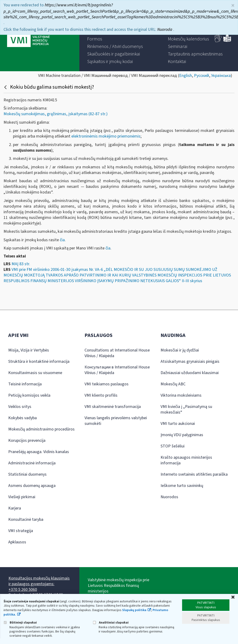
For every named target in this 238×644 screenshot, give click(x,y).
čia (62, 240)
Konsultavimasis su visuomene (35, 373)
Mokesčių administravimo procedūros (41, 429)
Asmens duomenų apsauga (32, 486)
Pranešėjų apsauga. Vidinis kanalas (39, 452)
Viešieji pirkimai (22, 497)
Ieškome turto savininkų (182, 486)
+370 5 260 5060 (23, 590)
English (186, 76)
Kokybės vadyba (22, 418)
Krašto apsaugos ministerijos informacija (186, 460)
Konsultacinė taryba (26, 520)
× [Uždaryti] (233, 6)
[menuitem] (95, 39)
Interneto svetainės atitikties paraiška (194, 474)
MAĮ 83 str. (21, 264)
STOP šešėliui (173, 446)
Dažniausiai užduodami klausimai (190, 373)
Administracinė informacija (32, 463)
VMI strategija (21, 531)
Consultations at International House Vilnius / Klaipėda (117, 353)
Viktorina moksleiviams (181, 395)
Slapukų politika (134, 610)
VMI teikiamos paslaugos (107, 384)
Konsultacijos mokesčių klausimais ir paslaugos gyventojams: (39, 581)
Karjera (15, 508)
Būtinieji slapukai (20, 622)
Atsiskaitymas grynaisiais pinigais (190, 362)
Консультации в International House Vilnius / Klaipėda (117, 370)
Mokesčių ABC (173, 384)
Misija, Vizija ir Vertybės (29, 350)
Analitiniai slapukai (111, 622)
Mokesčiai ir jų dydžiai (180, 350)
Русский (202, 76)
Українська (221, 76)
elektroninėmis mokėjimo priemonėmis (106, 136)
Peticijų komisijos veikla (29, 395)
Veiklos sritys (20, 407)
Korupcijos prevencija (27, 441)
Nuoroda (165, 30)
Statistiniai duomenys (27, 474)
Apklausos (17, 542)
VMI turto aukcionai (178, 424)
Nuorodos (169, 497)
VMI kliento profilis (101, 395)
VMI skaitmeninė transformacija (113, 407)
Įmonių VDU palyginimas (182, 435)
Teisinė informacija (25, 384)
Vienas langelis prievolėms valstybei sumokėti (116, 421)
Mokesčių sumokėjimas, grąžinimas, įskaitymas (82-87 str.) (56, 114)
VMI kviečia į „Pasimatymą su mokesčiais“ (186, 409)
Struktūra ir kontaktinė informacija (39, 362)
